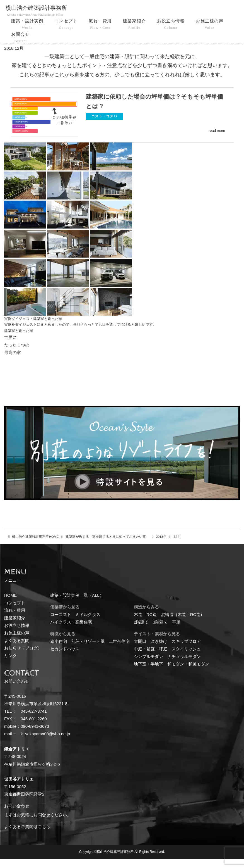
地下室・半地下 (148, 673)
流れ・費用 (100, 25)
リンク (10, 664)
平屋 (176, 631)
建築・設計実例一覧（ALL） (77, 604)
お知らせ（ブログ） (23, 657)
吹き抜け (159, 650)
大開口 (140, 650)
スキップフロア (186, 650)
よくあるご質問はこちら (27, 836)
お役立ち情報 (171, 25)
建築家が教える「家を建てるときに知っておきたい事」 (115, 545)
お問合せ (20, 38)
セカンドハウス (65, 658)
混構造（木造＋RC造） (183, 623)
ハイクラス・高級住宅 (71, 631)
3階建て (160, 631)
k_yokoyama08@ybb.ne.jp (45, 743)
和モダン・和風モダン (188, 673)
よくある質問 (17, 649)
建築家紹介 (135, 25)
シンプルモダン (148, 665)
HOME (37, 545)
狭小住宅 (59, 650)
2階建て (141, 631)
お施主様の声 (210, 25)
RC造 (152, 623)
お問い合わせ (17, 815)
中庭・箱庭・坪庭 (151, 658)
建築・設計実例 (27, 25)
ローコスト (61, 623)
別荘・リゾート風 (88, 650)
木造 (138, 623)
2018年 (173, 545)
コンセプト (66, 25)
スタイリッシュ (186, 658)
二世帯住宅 (119, 650)
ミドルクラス (88, 623)
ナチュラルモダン (184, 665)
